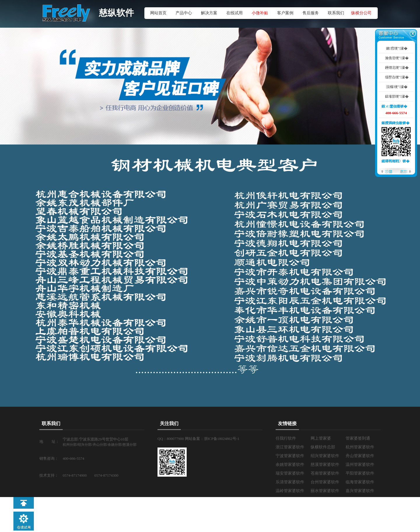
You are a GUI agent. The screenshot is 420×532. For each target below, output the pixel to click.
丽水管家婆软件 (325, 491)
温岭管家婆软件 (290, 491)
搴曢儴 (405, 171)
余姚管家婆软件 (290, 465)
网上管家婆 (321, 438)
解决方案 (209, 13)
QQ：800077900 (171, 439)
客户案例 (285, 13)
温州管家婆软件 (360, 465)
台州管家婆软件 (325, 482)
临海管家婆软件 (360, 482)
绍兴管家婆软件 (325, 456)
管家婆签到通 (358, 438)
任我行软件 (286, 438)
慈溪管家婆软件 (325, 465)
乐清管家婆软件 (290, 482)
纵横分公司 (361, 13)
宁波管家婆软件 (290, 456)
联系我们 (336, 13)
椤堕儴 (387, 171)
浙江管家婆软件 (290, 447)
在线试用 (235, 13)
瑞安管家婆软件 (290, 473)
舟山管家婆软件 (360, 456)
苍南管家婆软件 (325, 473)
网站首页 (158, 13)
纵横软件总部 (323, 447)
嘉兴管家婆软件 (360, 491)
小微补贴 (260, 13)
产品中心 (184, 13)
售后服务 (311, 13)
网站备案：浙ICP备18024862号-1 (212, 439)
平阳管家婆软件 (360, 473)
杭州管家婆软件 (360, 447)
